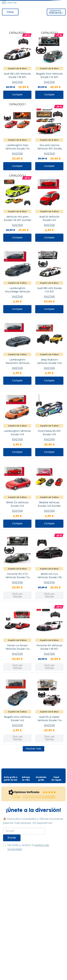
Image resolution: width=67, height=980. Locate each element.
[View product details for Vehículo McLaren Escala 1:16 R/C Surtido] (17, 208)
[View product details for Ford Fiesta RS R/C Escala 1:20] (49, 422)
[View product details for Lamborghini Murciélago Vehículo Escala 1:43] (17, 279)
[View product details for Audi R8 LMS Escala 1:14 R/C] (49, 279)
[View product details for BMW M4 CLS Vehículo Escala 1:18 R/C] (49, 565)
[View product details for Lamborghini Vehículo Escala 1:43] (17, 422)
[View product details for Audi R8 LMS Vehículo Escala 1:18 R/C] (17, 65)
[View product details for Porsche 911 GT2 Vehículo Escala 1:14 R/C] (17, 565)
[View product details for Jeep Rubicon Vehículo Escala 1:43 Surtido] (49, 351)
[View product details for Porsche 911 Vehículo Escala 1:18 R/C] (49, 637)
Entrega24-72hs (26, 779)
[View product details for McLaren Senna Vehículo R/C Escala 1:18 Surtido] (49, 137)
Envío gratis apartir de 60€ (11, 779)
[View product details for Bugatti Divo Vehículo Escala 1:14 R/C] (49, 65)
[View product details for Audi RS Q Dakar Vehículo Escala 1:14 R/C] (49, 708)
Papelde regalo (56, 779)
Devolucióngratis (41, 779)
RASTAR (12, 3)
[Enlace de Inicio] (4, 3)
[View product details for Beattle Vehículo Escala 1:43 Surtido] (49, 494)
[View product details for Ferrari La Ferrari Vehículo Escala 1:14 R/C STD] (17, 637)
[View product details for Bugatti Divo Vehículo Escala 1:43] (17, 708)
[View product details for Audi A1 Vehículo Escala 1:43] (49, 208)
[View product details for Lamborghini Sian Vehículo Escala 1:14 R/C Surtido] (17, 137)
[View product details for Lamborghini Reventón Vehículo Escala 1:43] (17, 351)
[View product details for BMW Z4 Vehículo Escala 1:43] (17, 494)
